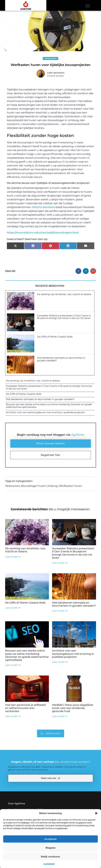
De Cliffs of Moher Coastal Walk (55, 338)
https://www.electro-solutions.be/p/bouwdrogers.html (43, 234)
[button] (96, 813)
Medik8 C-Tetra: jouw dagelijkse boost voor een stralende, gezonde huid (73, 709)
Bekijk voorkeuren (51, 857)
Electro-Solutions (44, 208)
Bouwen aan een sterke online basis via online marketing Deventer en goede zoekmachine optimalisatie (49, 407)
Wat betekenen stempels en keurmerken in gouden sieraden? (61, 360)
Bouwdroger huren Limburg (39, 487)
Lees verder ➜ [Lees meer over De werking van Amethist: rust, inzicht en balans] (13, 558)
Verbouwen (51, 60)
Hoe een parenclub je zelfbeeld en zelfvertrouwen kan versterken (25, 709)
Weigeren (51, 848)
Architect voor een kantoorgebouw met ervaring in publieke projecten (45, 413)
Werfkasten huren (70, 487)
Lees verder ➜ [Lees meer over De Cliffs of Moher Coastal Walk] (13, 609)
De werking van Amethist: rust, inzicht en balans (64, 296)
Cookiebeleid (49, 864)
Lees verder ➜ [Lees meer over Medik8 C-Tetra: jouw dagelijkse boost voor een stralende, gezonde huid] (60, 717)
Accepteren (51, 839)
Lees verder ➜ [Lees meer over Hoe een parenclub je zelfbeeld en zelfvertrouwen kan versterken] (13, 717)
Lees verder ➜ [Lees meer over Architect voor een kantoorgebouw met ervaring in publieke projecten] (60, 663)
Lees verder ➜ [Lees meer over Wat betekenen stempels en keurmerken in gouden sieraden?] (60, 612)
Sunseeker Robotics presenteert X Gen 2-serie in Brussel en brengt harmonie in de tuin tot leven (64, 318)
